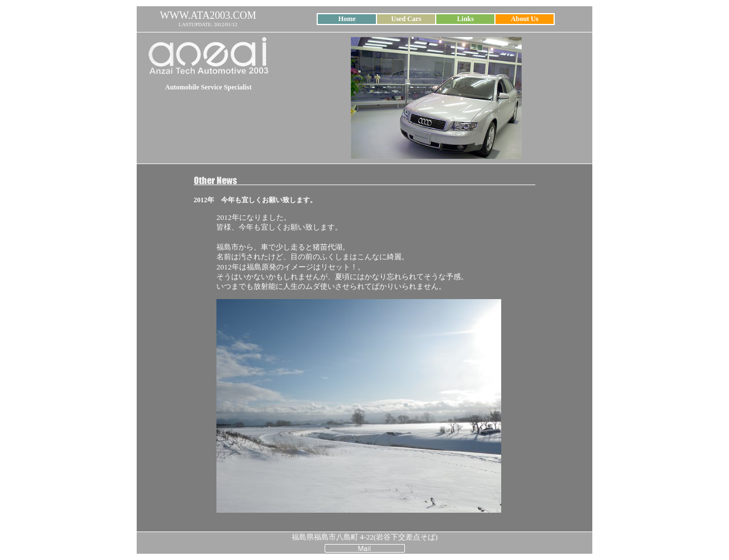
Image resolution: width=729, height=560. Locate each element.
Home (347, 19)
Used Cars (406, 19)
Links (466, 19)
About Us (525, 19)
